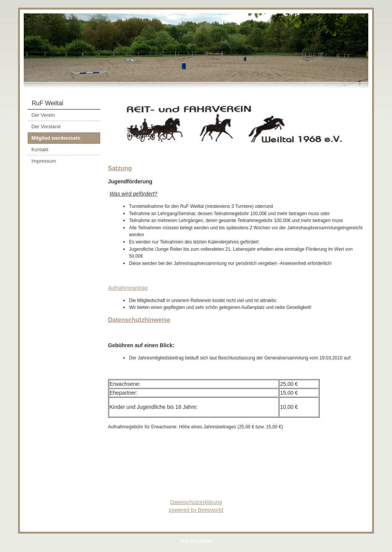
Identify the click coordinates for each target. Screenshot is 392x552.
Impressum (44, 161)
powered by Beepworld (196, 510)
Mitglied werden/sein (56, 138)
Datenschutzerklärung (196, 502)
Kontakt (40, 149)
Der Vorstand (46, 127)
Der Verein (43, 115)
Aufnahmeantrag (128, 288)
